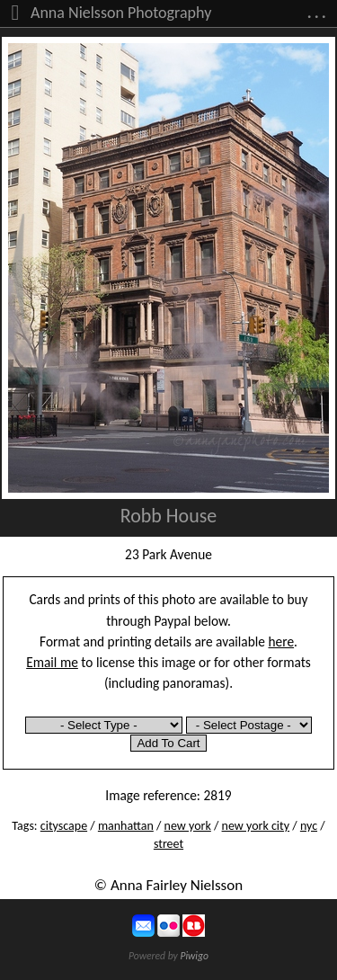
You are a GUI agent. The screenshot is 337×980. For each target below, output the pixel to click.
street (168, 844)
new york (188, 826)
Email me (52, 662)
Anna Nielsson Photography (121, 13)
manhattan (126, 826)
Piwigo (194, 956)
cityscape (64, 826)
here (282, 641)
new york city (256, 826)
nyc (309, 826)
